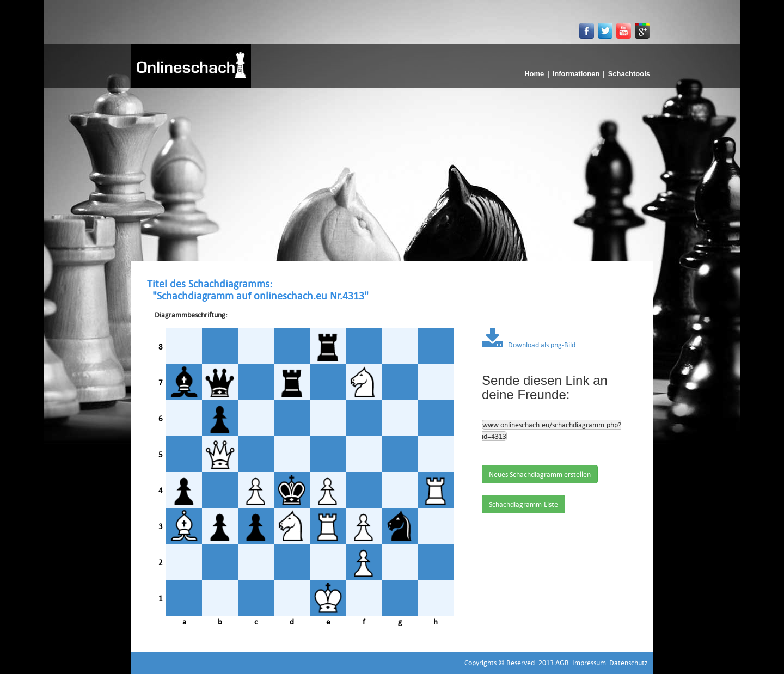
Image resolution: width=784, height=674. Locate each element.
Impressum (589, 663)
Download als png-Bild (529, 345)
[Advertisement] (392, 170)
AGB (562, 663)
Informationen (576, 74)
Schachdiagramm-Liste (523, 504)
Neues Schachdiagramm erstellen (540, 474)
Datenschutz (629, 663)
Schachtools (629, 74)
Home (534, 74)
